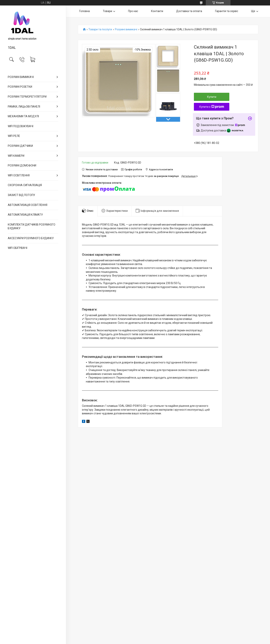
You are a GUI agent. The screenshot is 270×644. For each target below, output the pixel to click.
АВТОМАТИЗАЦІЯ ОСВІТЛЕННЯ (28, 205)
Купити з (212, 107)
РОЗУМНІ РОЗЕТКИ (20, 87)
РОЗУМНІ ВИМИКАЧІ (21, 77)
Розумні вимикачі (126, 29)
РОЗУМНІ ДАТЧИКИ (20, 146)
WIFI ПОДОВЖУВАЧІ (21, 126)
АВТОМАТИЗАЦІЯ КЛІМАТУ (25, 215)
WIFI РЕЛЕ (14, 136)
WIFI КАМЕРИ (16, 156)
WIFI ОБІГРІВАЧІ (18, 248)
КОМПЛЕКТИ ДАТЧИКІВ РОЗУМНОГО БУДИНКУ (32, 227)
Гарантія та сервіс (227, 11)
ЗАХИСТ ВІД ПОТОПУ (21, 195)
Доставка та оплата (189, 11)
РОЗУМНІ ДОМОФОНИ (22, 165)
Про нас (133, 11)
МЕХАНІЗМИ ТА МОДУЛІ (23, 116)
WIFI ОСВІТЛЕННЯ (19, 175)
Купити (212, 97)
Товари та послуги (100, 29)
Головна (84, 11)
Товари (107, 11)
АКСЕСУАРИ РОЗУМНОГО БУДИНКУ (31, 238)
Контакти (157, 11)
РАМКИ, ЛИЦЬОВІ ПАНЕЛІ (24, 107)
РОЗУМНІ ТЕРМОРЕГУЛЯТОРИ (27, 97)
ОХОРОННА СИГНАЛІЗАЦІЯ (25, 185)
